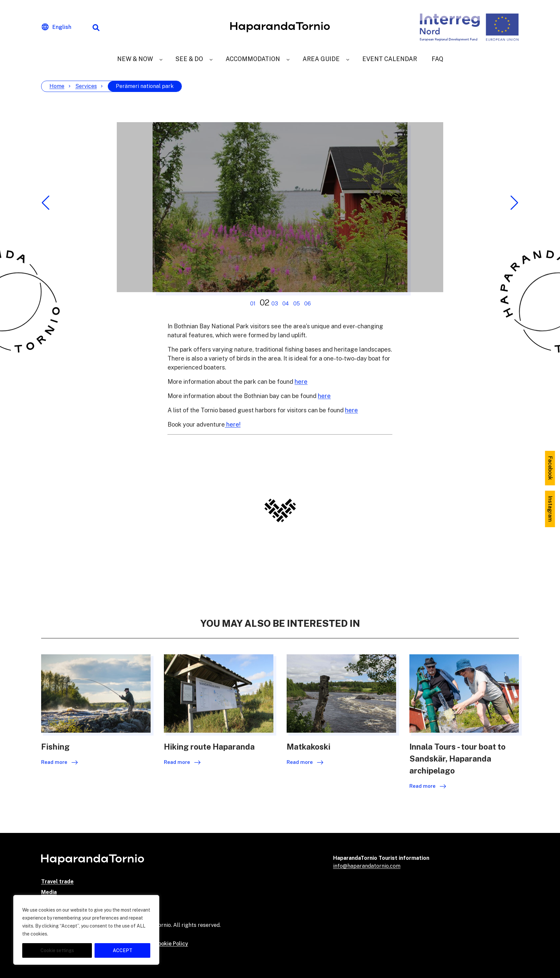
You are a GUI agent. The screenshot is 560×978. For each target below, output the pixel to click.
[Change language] (57, 27)
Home (57, 86)
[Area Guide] (348, 59)
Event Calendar (390, 59)
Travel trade (57, 882)
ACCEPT (123, 950)
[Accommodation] (288, 59)
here (301, 382)
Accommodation (253, 59)
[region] (86, 930)
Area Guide (321, 59)
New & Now (135, 59)
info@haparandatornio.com (367, 866)
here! (233, 424)
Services (86, 86)
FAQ (437, 59)
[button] (46, 203)
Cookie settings (57, 950)
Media (49, 892)
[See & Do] (211, 59)
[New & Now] (161, 59)
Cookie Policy (171, 944)
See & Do (189, 59)
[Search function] (96, 27)
